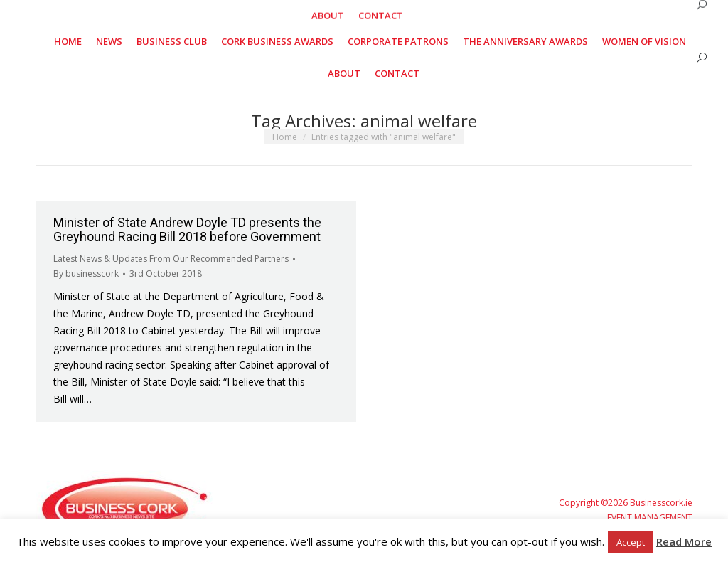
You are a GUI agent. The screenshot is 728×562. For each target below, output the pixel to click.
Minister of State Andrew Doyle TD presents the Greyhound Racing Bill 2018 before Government (187, 229)
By (86, 274)
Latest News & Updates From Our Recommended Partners (171, 259)
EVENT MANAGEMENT (650, 518)
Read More (684, 541)
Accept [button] (631, 542)
